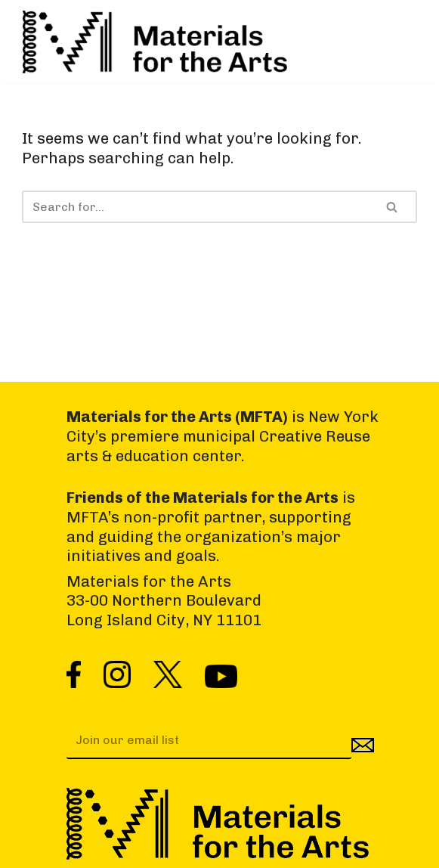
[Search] (195, 207)
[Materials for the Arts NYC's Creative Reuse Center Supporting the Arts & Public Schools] (155, 42)
